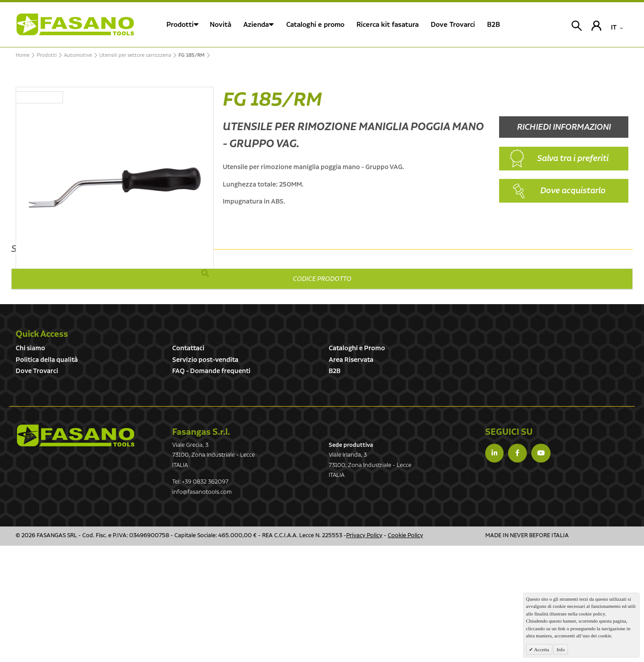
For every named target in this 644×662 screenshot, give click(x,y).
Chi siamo (30, 465)
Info (560, 649)
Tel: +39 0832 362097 (200, 598)
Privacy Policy (364, 652)
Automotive (78, 55)
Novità (220, 25)
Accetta (541, 649)
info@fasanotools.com (202, 609)
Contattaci (188, 465)
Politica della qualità (47, 476)
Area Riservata (351, 476)
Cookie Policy (405, 652)
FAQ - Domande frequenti (211, 487)
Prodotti (180, 25)
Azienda (256, 25)
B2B (335, 487)
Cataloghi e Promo (357, 465)
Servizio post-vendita (205, 476)
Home (23, 55)
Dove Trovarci (37, 487)
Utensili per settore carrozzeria (135, 55)
